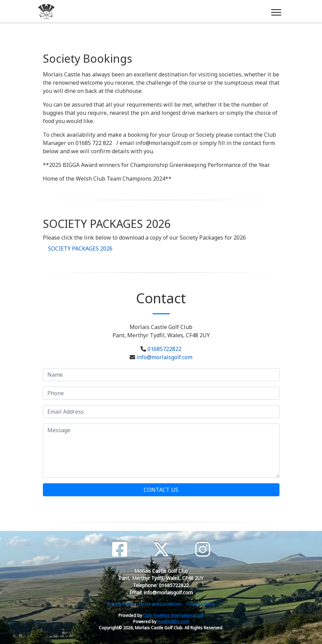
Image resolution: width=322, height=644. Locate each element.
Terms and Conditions (160, 604)
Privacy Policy (120, 604)
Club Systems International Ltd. (174, 615)
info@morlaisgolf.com (164, 357)
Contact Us (161, 490)
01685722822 (164, 349)
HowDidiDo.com (173, 622)
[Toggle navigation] (276, 11)
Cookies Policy (200, 604)
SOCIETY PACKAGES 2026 (80, 248)
